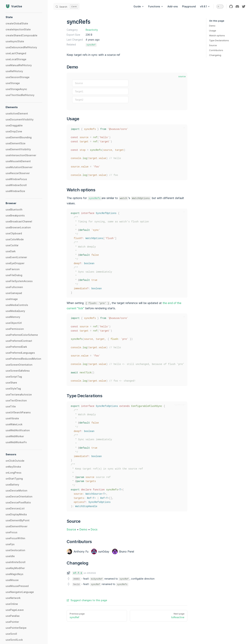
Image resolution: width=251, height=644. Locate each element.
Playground (189, 6)
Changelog (215, 55)
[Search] (67, 6)
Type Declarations (219, 40)
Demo (212, 26)
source (182, 76)
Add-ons (173, 6)
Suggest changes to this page (87, 600)
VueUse (14, 6)
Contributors (216, 50)
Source (213, 45)
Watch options (217, 35)
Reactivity (92, 30)
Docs (94, 529)
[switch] (220, 6)
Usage (213, 31)
